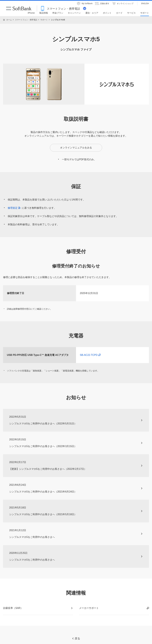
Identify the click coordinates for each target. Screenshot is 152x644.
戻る (76, 638)
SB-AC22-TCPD (90, 355)
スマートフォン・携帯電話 (26, 20)
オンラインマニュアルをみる (76, 148)
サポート (44, 20)
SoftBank (19, 8)
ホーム (9, 20)
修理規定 (15, 208)
